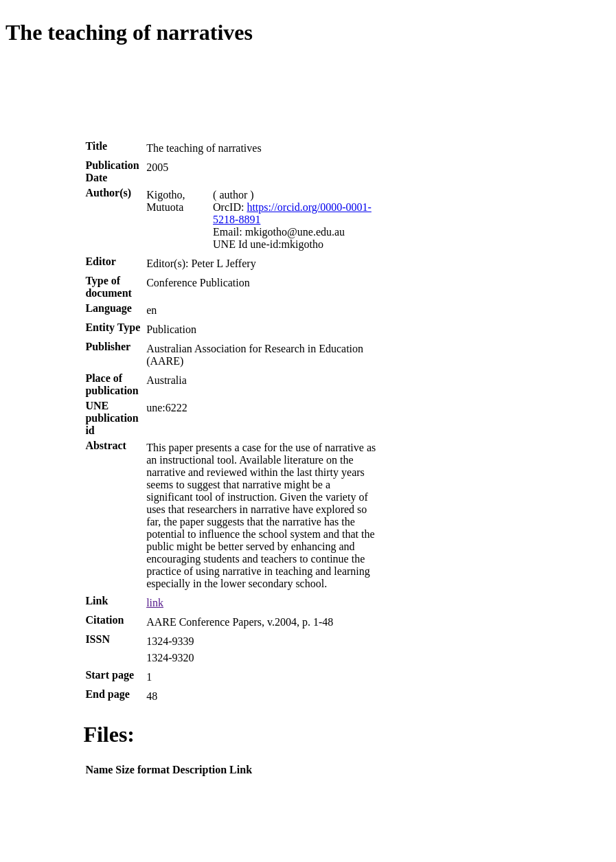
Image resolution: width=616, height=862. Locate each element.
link (155, 603)
